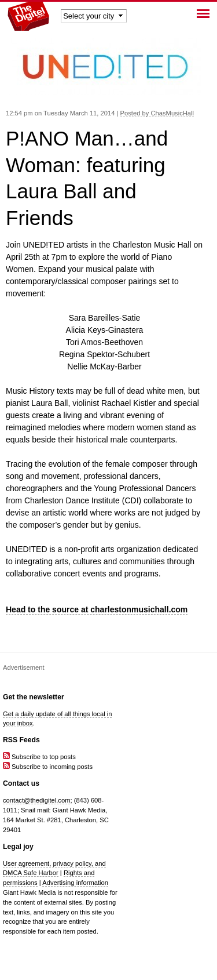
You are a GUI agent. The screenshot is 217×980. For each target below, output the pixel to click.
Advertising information (75, 883)
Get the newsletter (34, 697)
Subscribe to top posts (39, 757)
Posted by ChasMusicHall (157, 113)
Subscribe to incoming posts (48, 767)
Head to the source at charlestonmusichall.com (97, 609)
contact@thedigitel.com (36, 800)
